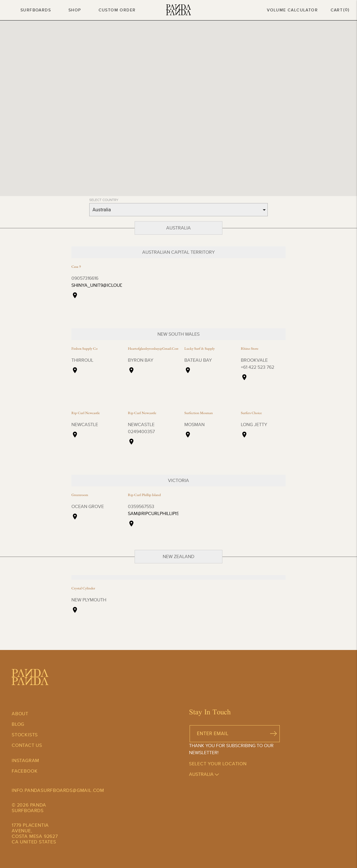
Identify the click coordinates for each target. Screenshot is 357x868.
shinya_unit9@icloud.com (103, 285)
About (20, 714)
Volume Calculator (292, 10)
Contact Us (27, 745)
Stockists (25, 735)
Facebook (25, 771)
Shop (75, 10)
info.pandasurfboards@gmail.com (58, 790)
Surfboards (36, 10)
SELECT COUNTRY (104, 200)
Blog (18, 724)
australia (204, 774)
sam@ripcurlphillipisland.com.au (169, 513)
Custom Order (117, 10)
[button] (123, 105)
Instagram (25, 760)
